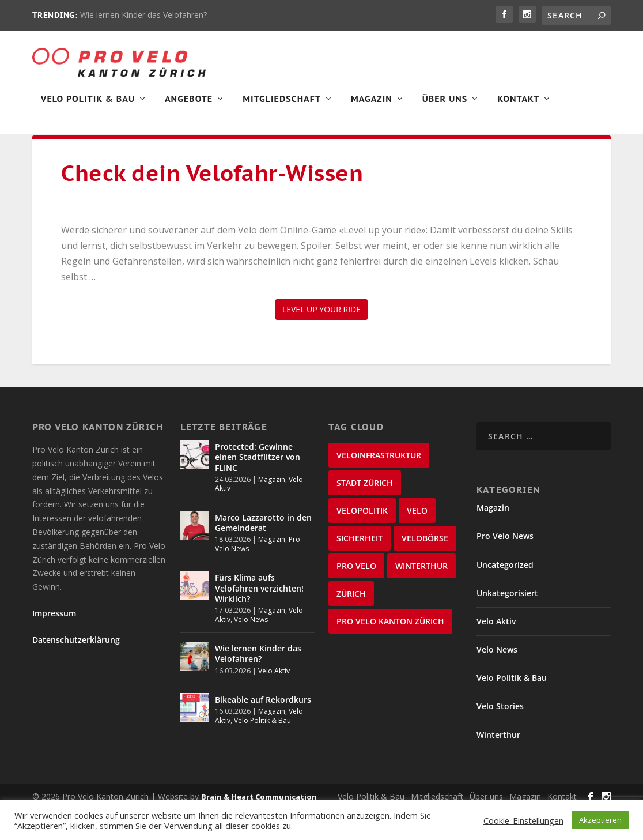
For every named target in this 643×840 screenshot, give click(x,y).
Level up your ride (321, 339)
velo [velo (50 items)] (417, 540)
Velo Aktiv (274, 701)
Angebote (189, 107)
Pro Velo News (505, 566)
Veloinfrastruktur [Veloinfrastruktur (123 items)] (379, 485)
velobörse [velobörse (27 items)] (425, 568)
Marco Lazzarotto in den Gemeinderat (263, 553)
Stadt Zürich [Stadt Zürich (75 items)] (365, 513)
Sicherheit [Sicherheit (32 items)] (360, 568)
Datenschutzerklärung (76, 670)
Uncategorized (505, 595)
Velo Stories (500, 736)
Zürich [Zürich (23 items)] (351, 624)
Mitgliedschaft (282, 107)
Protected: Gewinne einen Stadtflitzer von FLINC (258, 487)
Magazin (372, 107)
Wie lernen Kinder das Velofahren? (143, 15)
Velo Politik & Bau (88, 107)
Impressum (54, 643)
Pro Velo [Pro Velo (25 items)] (356, 596)
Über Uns (445, 107)
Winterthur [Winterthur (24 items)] (421, 596)
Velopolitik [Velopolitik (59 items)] (362, 540)
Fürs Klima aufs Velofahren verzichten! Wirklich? (259, 618)
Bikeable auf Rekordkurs (263, 730)
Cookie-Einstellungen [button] (523, 820)
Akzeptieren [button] (600, 820)
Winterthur (498, 765)
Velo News (251, 649)
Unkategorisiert (507, 623)
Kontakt (518, 107)
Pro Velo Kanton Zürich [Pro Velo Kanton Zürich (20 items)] (390, 651)
